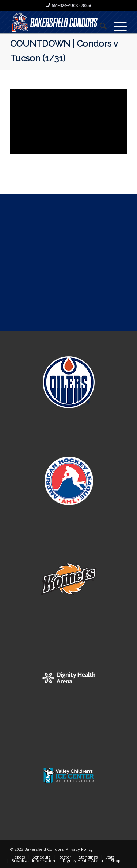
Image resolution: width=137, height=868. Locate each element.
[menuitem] (100, 26)
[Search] (100, 26)
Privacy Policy (79, 849)
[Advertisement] (68, 262)
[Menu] (117, 26)
